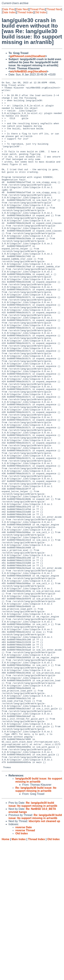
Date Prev (8, 9)
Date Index (9, 12)
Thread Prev (37, 9)
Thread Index (25, 12)
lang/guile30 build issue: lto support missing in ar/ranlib (39, 918)
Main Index (19, 977)
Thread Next (54, 9)
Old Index (41, 12)
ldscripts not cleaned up (44, 959)
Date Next (22, 9)
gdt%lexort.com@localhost (28, 56)
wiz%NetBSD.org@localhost (28, 71)
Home (5, 977)
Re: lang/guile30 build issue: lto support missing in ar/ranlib (36, 927)
